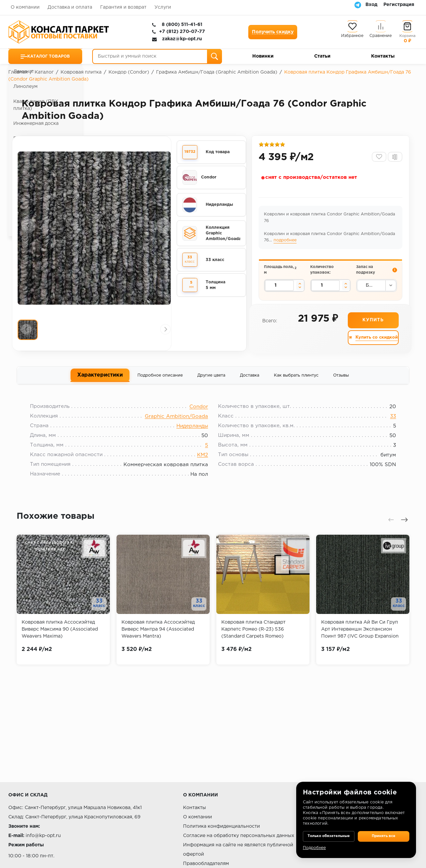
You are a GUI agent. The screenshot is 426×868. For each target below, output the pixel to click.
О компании (25, 7)
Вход (371, 5)
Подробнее (314, 848)
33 (388, 426)
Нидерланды (192, 436)
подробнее (286, 243)
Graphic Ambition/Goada (176, 426)
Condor (199, 417)
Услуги (163, 7)
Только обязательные (329, 831)
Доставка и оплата (70, 7)
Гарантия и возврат (123, 7)
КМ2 (203, 465)
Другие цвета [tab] (211, 382)
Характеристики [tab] (100, 382)
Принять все (384, 831)
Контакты (383, 56)
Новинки (263, 56)
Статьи (322, 56)
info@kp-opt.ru (43, 836)
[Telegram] (358, 5)
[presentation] (28, 227)
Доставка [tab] (250, 382)
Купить (373, 327)
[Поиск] (214, 56)
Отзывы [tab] (341, 382)
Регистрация (399, 5)
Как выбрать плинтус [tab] (296, 382)
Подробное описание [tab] (160, 382)
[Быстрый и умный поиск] (157, 56)
